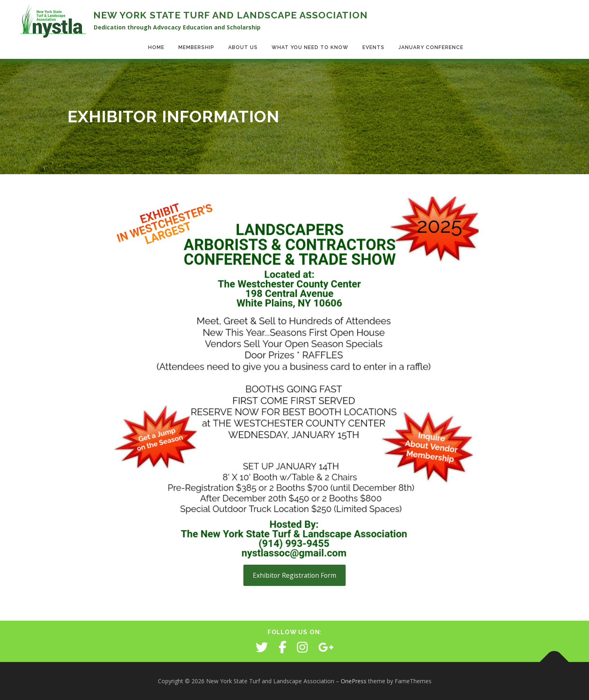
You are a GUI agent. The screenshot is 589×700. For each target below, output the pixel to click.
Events (373, 47)
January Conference (431, 47)
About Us (243, 47)
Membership (196, 47)
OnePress (354, 681)
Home (156, 47)
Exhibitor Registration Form (294, 575)
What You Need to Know (310, 47)
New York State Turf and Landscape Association (230, 15)
